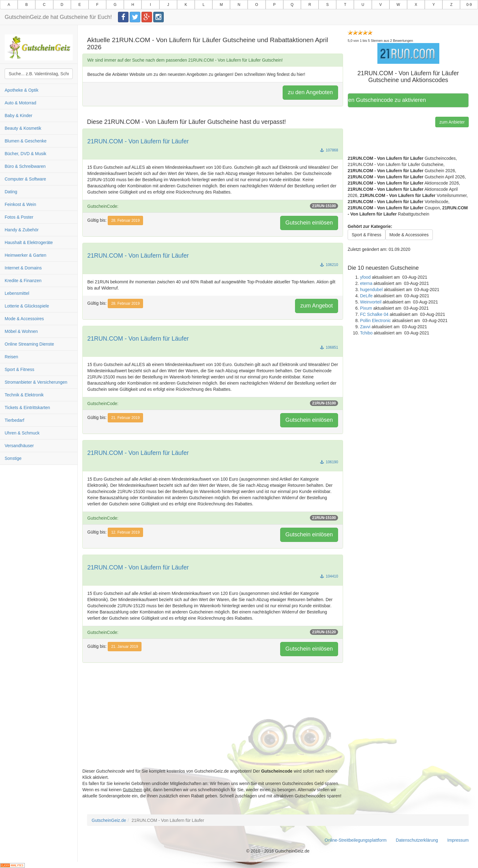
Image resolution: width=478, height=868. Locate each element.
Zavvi (365, 327)
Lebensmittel (17, 293)
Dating (11, 192)
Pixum (366, 308)
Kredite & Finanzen (23, 281)
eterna (366, 283)
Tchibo (366, 333)
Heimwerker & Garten (26, 255)
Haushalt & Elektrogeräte (29, 242)
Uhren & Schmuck (22, 433)
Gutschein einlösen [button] (309, 223)
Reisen (11, 357)
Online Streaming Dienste (29, 344)
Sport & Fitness (20, 369)
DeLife (366, 296)
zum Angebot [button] (317, 306)
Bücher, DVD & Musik (26, 154)
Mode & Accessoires (24, 319)
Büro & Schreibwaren (25, 166)
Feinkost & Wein (20, 204)
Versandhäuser (19, 446)
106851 (329, 347)
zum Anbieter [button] (452, 122)
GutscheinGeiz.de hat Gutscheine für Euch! (58, 17)
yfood (365, 277)
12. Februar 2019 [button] (125, 532)
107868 (329, 150)
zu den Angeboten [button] (310, 92)
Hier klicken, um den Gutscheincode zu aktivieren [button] (389, 100)
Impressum (458, 840)
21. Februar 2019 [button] (125, 418)
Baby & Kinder (19, 116)
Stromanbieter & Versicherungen (36, 382)
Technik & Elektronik (24, 395)
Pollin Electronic (376, 321)
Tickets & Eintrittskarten (27, 408)
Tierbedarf (14, 420)
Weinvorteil (371, 302)
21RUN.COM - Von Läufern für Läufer (138, 141)
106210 (329, 265)
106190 (329, 462)
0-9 (469, 5)
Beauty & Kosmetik (23, 128)
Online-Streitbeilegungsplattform (356, 840)
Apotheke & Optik (22, 90)
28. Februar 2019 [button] (125, 220)
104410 (329, 576)
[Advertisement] (213, 725)
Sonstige (13, 458)
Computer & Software (25, 179)
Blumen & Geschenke (26, 141)
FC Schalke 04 (374, 314)
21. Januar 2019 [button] (125, 647)
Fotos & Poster (19, 217)
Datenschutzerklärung (417, 840)
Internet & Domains (23, 268)
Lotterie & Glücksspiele (27, 306)
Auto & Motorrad (20, 103)
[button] (408, 53)
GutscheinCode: (213, 206)
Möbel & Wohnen (21, 331)
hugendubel (371, 290)
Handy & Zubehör (22, 230)
